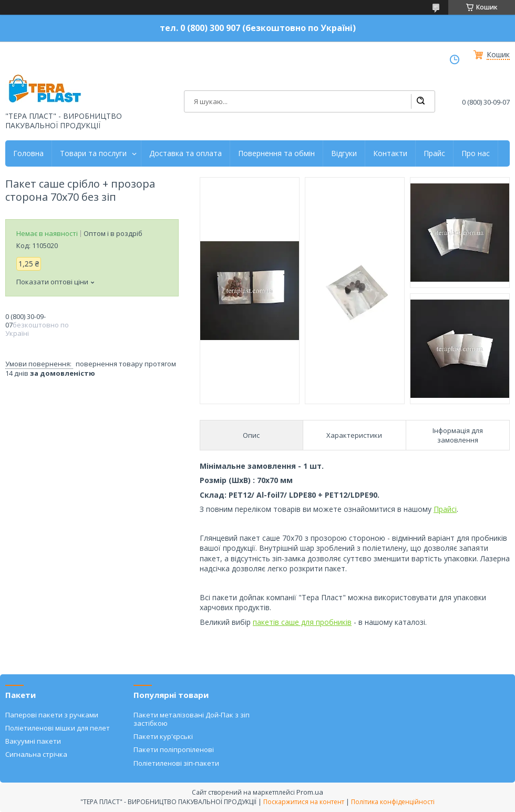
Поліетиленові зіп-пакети (176, 763)
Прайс (434, 153)
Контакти (390, 153)
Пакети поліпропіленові (174, 749)
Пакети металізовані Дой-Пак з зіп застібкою (192, 719)
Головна (28, 153)
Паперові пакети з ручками (52, 715)
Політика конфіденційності (393, 802)
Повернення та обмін (276, 153)
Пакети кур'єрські (163, 736)
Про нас (476, 153)
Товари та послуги (93, 153)
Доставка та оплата (186, 153)
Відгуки (344, 153)
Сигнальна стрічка (36, 754)
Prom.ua (310, 792)
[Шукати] (420, 101)
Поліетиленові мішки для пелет (58, 728)
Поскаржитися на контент (304, 802)
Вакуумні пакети (33, 741)
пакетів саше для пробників (302, 622)
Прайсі (445, 509)
